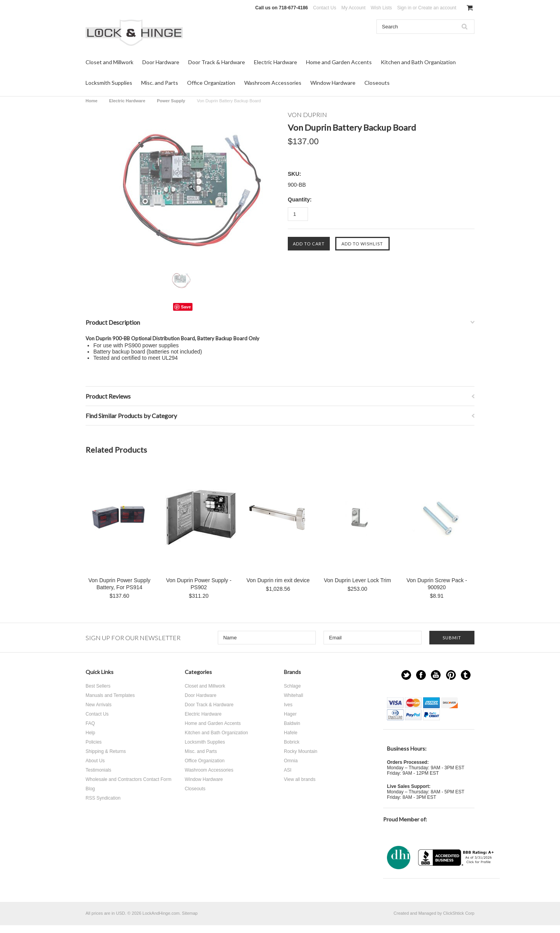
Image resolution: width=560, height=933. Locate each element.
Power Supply (171, 101)
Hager (290, 714)
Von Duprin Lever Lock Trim (358, 580)
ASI (288, 770)
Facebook (421, 675)
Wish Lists (381, 8)
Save (186, 307)
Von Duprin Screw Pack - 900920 (437, 584)
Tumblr (466, 675)
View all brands (300, 779)
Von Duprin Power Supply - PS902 (199, 584)
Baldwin (292, 723)
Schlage (292, 686)
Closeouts (377, 83)
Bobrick (292, 742)
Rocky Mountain (301, 751)
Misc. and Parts (160, 83)
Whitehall (293, 695)
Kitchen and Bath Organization (418, 62)
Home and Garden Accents (339, 62)
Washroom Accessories (273, 83)
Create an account (437, 8)
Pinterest (451, 675)
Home (92, 101)
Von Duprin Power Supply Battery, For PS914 (119, 584)
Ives (288, 705)
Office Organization (211, 83)
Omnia (291, 761)
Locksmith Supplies (109, 83)
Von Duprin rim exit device (278, 580)
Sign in (404, 8)
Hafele (291, 733)
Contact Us (325, 8)
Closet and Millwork (109, 62)
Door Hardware (161, 62)
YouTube (436, 675)
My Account (353, 8)
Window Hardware (333, 83)
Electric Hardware (276, 62)
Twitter (406, 675)
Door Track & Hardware (217, 62)
